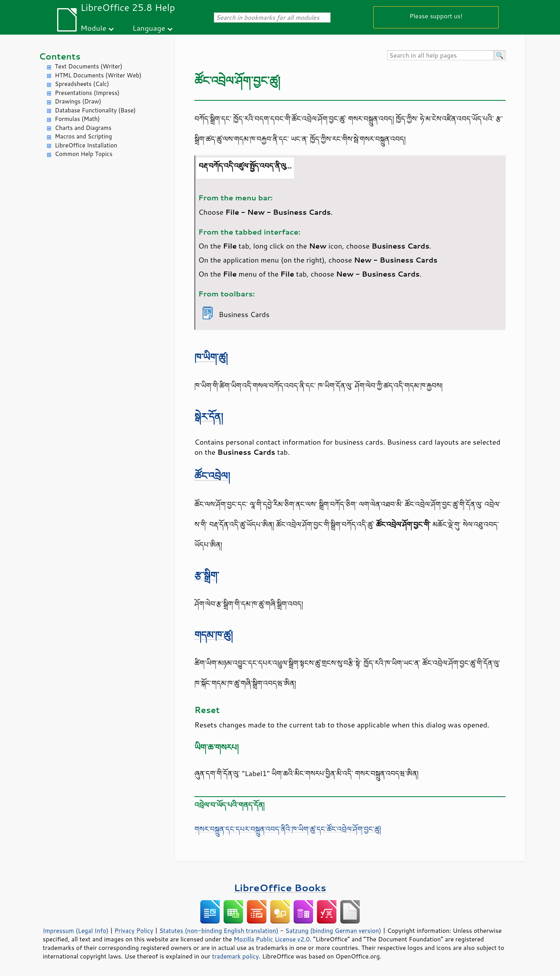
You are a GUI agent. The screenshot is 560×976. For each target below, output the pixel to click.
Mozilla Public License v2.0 (272, 939)
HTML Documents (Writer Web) (98, 75)
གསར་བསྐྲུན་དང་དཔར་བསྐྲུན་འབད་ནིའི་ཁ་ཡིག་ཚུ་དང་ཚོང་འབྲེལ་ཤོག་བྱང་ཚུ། (288, 829)
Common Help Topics (84, 154)
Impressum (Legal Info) (76, 930)
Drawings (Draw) (78, 101)
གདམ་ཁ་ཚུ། (214, 635)
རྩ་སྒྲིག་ (207, 575)
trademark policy (235, 956)
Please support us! (436, 16)
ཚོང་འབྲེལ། (212, 476)
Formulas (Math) (77, 119)
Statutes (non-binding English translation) (219, 930)
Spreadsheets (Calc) (82, 84)
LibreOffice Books (280, 888)
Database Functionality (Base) (95, 110)
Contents (60, 56)
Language (149, 28)
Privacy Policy (134, 930)
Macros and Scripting (83, 136)
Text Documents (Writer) (89, 66)
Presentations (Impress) (87, 93)
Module (93, 28)
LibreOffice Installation (86, 145)
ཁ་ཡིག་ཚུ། (211, 357)
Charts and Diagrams (83, 128)
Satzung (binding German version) (333, 930)
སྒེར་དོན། (209, 416)
